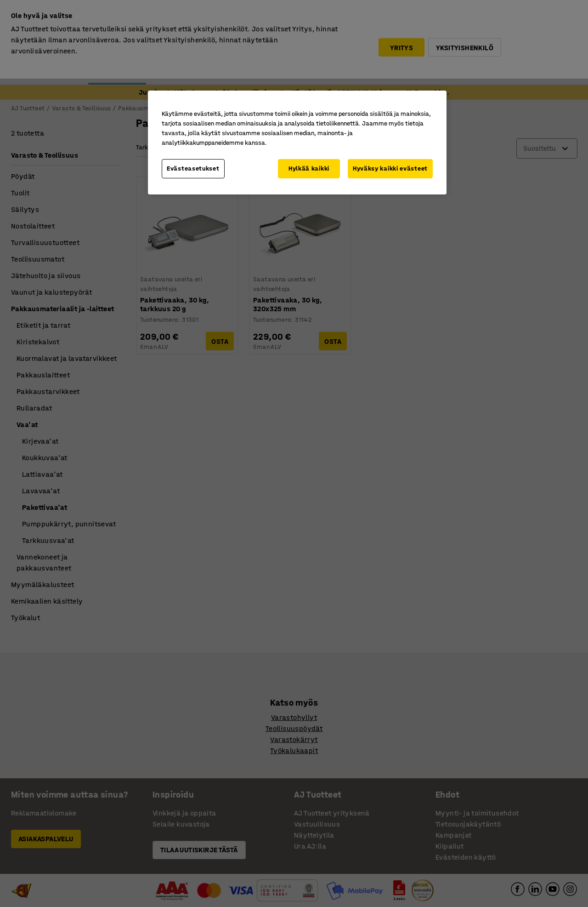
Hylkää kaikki (309, 168)
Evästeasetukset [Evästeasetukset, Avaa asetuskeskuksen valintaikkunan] (193, 168)
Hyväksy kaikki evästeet (390, 168)
